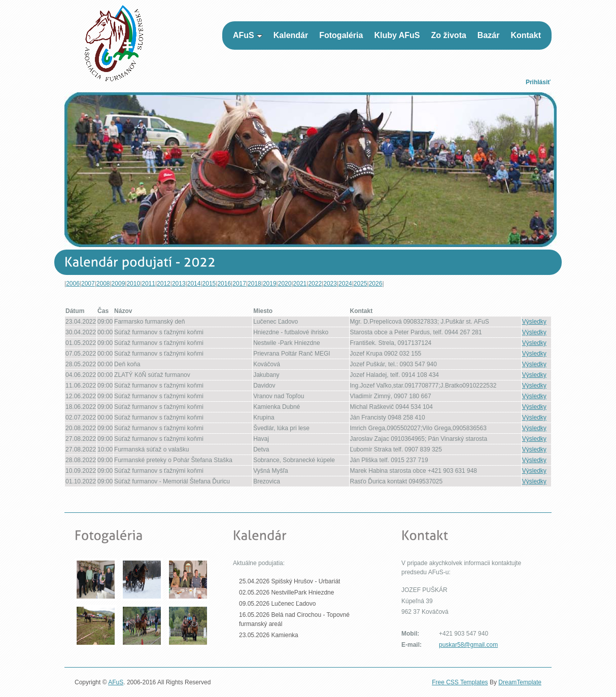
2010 (133, 284)
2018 (254, 284)
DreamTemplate (520, 682)
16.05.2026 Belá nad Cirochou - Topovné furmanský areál (294, 619)
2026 (376, 284)
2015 (209, 284)
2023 (330, 284)
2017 (239, 284)
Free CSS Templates (460, 682)
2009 (118, 284)
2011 (148, 284)
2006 (73, 284)
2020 (285, 284)
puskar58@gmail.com (468, 645)
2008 (103, 284)
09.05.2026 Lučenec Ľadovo (277, 604)
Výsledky (534, 322)
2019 (270, 284)
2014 (194, 284)
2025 (361, 284)
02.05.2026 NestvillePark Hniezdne (286, 593)
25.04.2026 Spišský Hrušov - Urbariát (289, 581)
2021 (300, 284)
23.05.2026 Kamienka (269, 635)
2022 (315, 284)
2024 (345, 284)
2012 (164, 284)
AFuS (116, 682)
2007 (88, 284)
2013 (179, 284)
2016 (224, 284)
